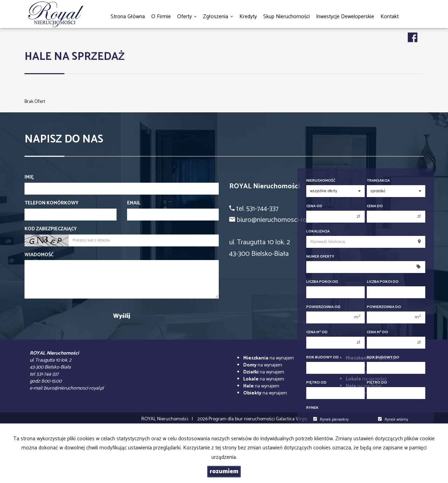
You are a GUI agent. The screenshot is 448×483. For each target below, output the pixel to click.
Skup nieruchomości (286, 17)
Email (134, 203)
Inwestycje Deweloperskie (345, 17)
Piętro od (316, 383)
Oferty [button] (187, 17)
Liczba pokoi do (383, 282)
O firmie (161, 17)
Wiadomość (39, 255)
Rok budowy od (323, 358)
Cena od (314, 206)
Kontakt (390, 17)
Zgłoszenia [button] (218, 17)
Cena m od (317, 332)
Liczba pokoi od (322, 282)
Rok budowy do (383, 358)
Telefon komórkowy (51, 203)
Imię (29, 177)
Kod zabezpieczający (51, 229)
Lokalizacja (318, 232)
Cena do (375, 206)
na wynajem (269, 358)
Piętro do (377, 383)
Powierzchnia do (384, 307)
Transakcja (378, 181)
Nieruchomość (321, 181)
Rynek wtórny (393, 420)
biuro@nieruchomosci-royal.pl (74, 388)
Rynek (312, 408)
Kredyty (248, 17)
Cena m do (377, 332)
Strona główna (128, 17)
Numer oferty (320, 257)
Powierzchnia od (323, 307)
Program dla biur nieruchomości (242, 419)
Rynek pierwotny (331, 420)
